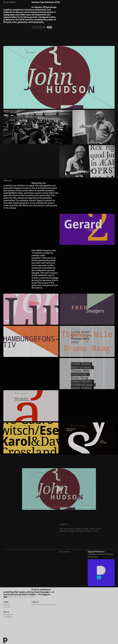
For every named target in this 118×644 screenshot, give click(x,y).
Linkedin (8, 617)
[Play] (25, 507)
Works (7, 605)
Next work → (65, 552)
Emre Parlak (9, 2)
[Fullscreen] (93, 507)
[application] (59, 489)
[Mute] (90, 507)
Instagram (8, 615)
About (6, 607)
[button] (59, 489)
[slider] (58, 507)
